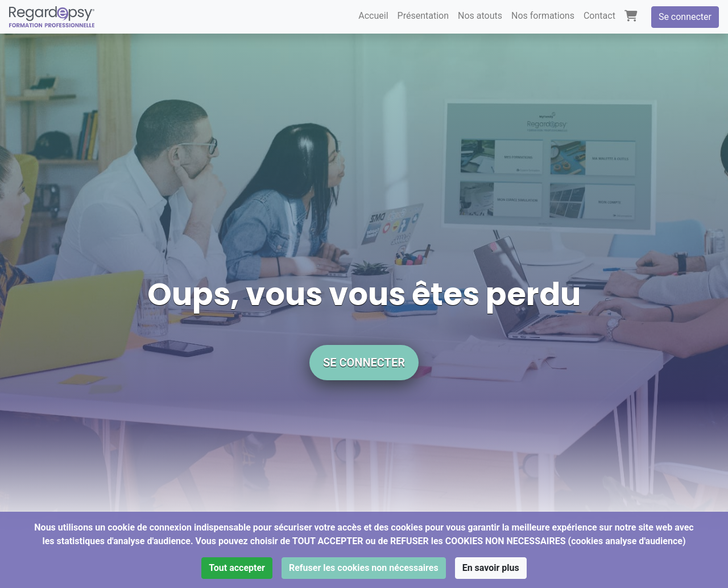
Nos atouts (480, 16)
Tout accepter (237, 568)
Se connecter (685, 17)
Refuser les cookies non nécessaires (364, 568)
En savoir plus (491, 568)
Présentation (423, 16)
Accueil (373, 16)
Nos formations (543, 16)
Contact (599, 16)
